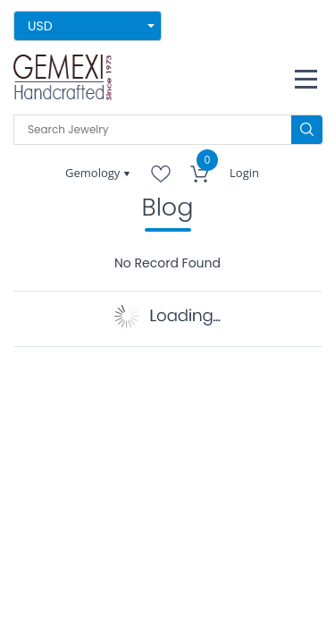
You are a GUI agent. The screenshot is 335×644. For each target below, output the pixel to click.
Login (244, 173)
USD (40, 26)
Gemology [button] (94, 173)
